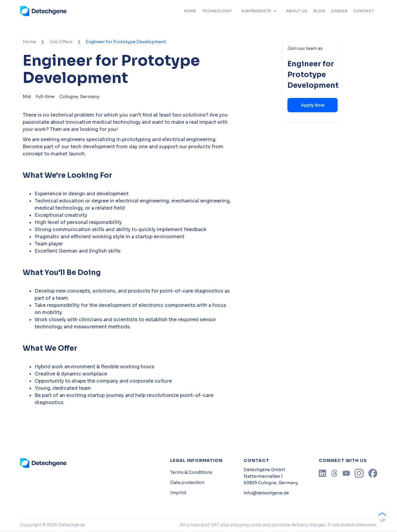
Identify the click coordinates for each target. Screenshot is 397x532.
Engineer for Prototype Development (126, 42)
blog (319, 11)
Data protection (187, 482)
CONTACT (364, 11)
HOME (190, 11)
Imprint (178, 493)
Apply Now (313, 105)
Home (29, 42)
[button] (259, 11)
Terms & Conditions (191, 472)
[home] (43, 11)
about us (297, 11)
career (339, 11)
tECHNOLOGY (217, 11)
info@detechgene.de (266, 493)
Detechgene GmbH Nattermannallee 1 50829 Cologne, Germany (271, 476)
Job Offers (61, 42)
